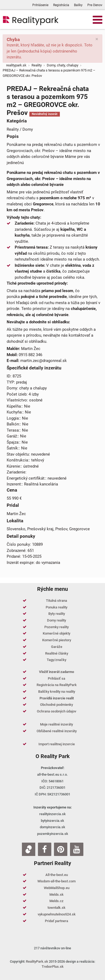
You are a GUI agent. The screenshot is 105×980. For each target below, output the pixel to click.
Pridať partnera (57, 921)
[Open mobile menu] (98, 19)
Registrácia (61, 5)
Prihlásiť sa (57, 678)
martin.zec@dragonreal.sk (44, 361)
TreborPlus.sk (53, 967)
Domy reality (57, 620)
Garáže (57, 647)
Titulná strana (57, 601)
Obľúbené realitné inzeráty (57, 731)
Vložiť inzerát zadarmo (57, 672)
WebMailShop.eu (57, 888)
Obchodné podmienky (57, 705)
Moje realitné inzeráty (57, 724)
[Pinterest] (61, 849)
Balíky (78, 5)
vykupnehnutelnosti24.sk (57, 914)
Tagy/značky (57, 660)
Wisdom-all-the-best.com (57, 881)
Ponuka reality (57, 607)
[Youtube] (77, 849)
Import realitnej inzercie (57, 744)
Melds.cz (57, 901)
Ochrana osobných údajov (57, 711)
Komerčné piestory (57, 640)
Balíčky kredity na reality (57, 692)
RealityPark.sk (37, 961)
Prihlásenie (40, 5)
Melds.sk (57, 895)
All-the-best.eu (57, 875)
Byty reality (57, 614)
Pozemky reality (57, 627)
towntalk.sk (57, 908)
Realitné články (57, 653)
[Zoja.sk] (29, 849)
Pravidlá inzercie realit (57, 698)
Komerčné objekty (57, 633)
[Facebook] (45, 849)
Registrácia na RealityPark (57, 685)
